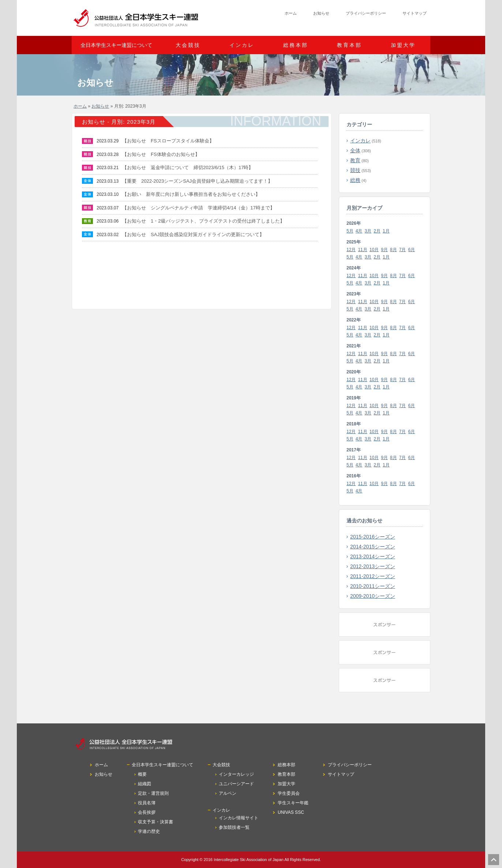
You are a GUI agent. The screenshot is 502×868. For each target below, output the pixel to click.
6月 (412, 250)
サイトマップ (415, 13)
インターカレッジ (236, 774)
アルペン (228, 793)
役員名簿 (147, 803)
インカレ (360, 141)
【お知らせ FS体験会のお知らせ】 (161, 154)
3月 (368, 231)
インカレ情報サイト (239, 818)
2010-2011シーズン (373, 586)
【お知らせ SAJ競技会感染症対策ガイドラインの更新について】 (193, 234)
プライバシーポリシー (366, 13)
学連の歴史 (149, 831)
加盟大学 (403, 45)
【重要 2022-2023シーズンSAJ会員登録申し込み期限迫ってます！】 (197, 181)
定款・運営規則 (153, 793)
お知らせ (321, 13)
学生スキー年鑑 (293, 803)
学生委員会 (289, 793)
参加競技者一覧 (234, 827)
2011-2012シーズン (373, 576)
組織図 (145, 784)
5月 (350, 231)
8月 (394, 250)
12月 (351, 250)
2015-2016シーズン (373, 537)
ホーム (291, 13)
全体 (355, 150)
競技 (355, 170)
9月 (384, 250)
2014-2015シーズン (373, 547)
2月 (377, 231)
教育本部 (349, 45)
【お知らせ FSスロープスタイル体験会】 (168, 141)
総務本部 (296, 45)
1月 (386, 231)
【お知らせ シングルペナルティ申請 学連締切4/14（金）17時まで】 (198, 208)
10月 (374, 250)
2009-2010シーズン (373, 596)
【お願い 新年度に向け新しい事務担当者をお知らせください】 (191, 194)
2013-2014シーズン (373, 556)
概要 (142, 774)
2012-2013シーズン (373, 566)
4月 (359, 231)
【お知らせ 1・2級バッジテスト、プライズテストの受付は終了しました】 (203, 221)
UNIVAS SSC (291, 812)
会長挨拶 (147, 812)
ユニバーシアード (236, 784)
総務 (355, 180)
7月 (403, 250)
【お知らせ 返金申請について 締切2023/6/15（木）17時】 (188, 167)
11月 (362, 250)
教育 (355, 160)
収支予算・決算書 (156, 822)
